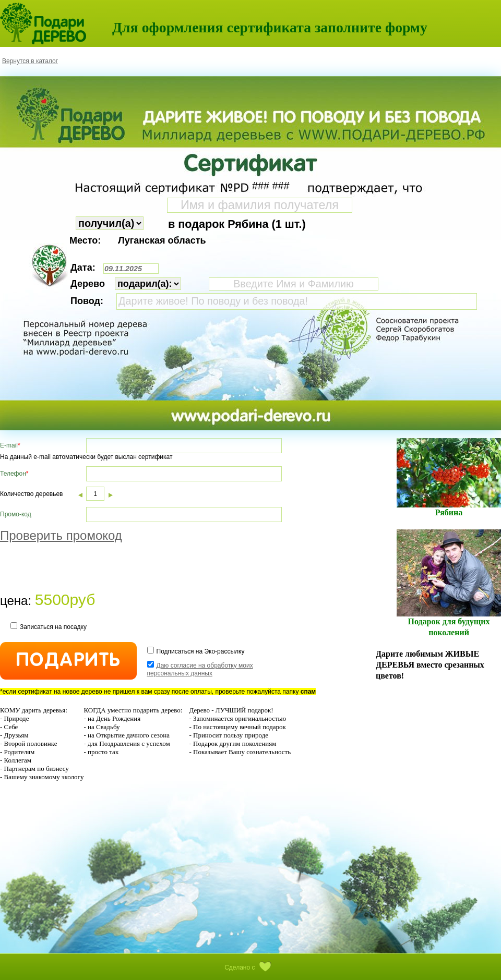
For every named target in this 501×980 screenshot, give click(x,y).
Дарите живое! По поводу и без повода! (297, 301)
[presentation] (79, 569)
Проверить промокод (61, 535)
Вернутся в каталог (30, 61)
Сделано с (250, 967)
